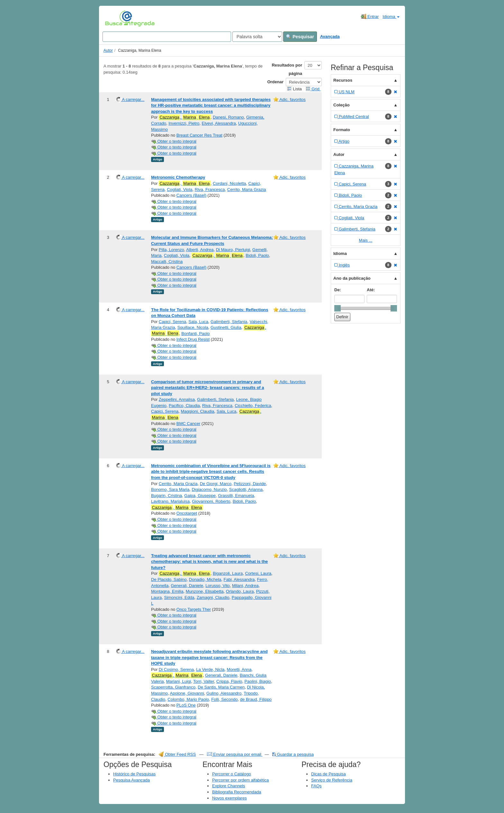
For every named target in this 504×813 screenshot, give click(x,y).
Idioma (391, 17)
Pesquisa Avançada (131, 780)
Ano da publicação (352, 278)
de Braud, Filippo (256, 699)
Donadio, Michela (205, 579)
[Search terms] (167, 37)
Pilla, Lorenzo (171, 250)
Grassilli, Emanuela (236, 496)
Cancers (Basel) (191, 195)
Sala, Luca (198, 322)
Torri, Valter (204, 681)
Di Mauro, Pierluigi (233, 250)
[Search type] (257, 37)
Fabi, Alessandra (239, 579)
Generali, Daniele (187, 586)
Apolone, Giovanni (187, 693)
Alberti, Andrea (200, 250)
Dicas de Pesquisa (328, 774)
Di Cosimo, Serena (176, 669)
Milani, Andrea (245, 586)
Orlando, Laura (240, 591)
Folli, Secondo (224, 699)
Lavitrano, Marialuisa (170, 501)
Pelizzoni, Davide (250, 484)
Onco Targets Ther (194, 609)
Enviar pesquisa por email (235, 754)
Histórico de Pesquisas (134, 774)
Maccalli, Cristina (167, 262)
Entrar (370, 16)
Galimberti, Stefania (229, 322)
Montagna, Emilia (167, 591)
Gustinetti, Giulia (226, 327)
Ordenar (275, 82)
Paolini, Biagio (258, 681)
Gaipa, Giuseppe (200, 496)
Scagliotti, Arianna (246, 489)
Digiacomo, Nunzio (209, 489)
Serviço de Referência (332, 780)
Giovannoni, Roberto (211, 501)
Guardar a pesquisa (293, 754)
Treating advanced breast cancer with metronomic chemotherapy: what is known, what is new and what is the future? (209, 562)
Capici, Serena (172, 322)
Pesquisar (300, 37)
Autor (108, 50)
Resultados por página (287, 69)
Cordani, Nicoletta (229, 183)
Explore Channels (229, 786)
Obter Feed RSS (177, 754)
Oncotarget (187, 513)
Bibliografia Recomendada (237, 792)
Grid (313, 89)
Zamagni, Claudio (213, 597)
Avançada (330, 36)
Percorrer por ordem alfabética (240, 780)
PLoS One (186, 705)
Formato (342, 130)
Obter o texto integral (174, 141)
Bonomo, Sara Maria (170, 489)
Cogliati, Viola (180, 190)
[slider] (337, 308)
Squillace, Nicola (193, 327)
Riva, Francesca (210, 190)
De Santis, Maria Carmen (221, 687)
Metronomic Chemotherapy (178, 177)
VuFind (115, 18)
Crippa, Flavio (229, 681)
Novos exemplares (230, 798)
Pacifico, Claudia (184, 406)
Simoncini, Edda (179, 597)
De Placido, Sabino (169, 579)
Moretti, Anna (239, 669)
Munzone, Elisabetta (205, 591)
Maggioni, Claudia (198, 411)
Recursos (343, 80)
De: (338, 290)
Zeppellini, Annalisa (177, 399)
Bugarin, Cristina (166, 496)
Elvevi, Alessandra (219, 123)
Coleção (342, 105)
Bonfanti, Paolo (195, 334)
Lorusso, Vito (218, 586)
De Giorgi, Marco (216, 484)
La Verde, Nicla (210, 669)
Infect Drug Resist (193, 339)
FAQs (316, 786)
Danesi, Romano (228, 117)
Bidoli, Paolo (257, 255)
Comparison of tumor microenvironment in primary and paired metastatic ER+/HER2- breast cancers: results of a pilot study (208, 388)
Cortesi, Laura (258, 573)
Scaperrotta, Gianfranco (173, 687)
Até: (371, 290)
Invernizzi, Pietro (184, 123)
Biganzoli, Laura (228, 573)
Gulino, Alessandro (224, 693)
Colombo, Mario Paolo (188, 699)
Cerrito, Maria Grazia (247, 190)
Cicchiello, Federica (253, 406)
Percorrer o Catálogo (232, 774)
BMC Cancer (188, 424)
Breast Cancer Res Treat (199, 135)
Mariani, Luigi (179, 681)
